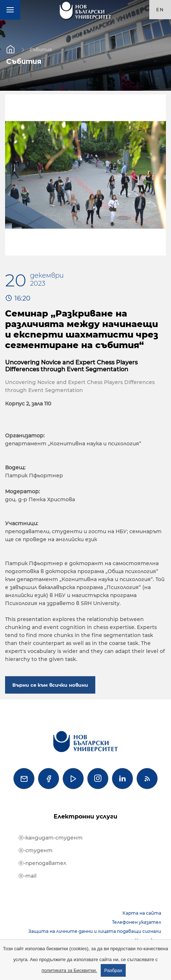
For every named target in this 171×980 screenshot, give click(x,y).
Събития (41, 49)
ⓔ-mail (28, 876)
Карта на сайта (142, 913)
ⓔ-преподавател (42, 863)
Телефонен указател (137, 922)
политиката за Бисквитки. (69, 970)
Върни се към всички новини (50, 685)
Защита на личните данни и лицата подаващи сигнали (95, 931)
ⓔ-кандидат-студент (51, 838)
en (160, 10)
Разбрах (113, 970)
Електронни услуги (85, 816)
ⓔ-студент (36, 850)
